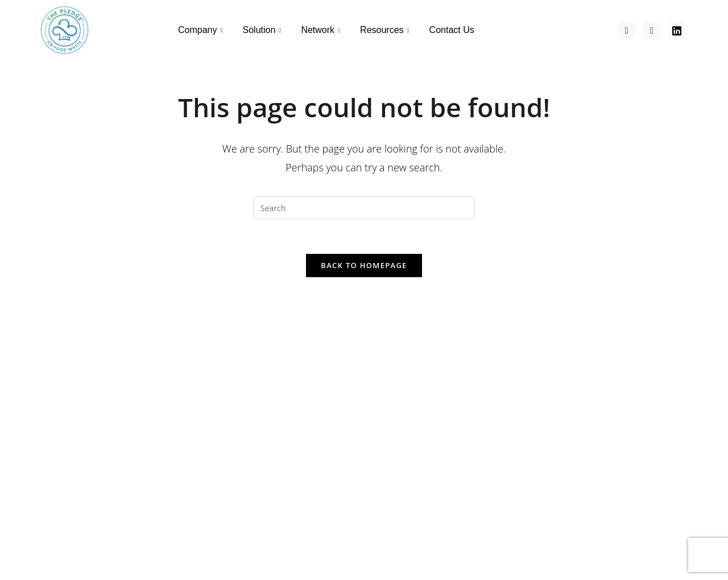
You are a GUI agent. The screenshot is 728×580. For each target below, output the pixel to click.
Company (202, 30)
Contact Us (452, 30)
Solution (264, 30)
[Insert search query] (364, 208)
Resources (386, 30)
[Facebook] (627, 30)
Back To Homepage (364, 265)
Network (322, 30)
